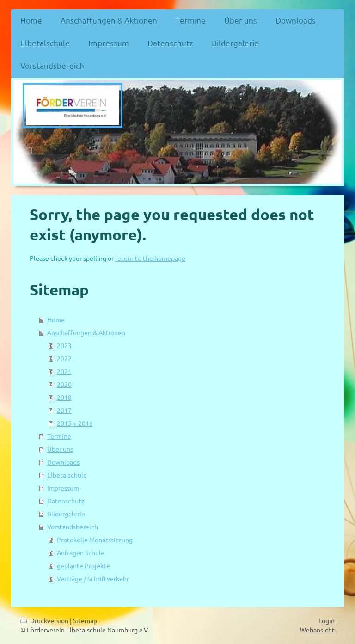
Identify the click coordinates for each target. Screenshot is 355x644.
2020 (64, 384)
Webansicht (317, 630)
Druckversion (45, 620)
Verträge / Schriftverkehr (93, 578)
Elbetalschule (67, 475)
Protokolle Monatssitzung (95, 540)
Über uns (60, 449)
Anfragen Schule (81, 552)
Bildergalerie (66, 514)
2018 (64, 397)
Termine (59, 436)
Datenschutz (66, 501)
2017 (64, 410)
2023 (64, 345)
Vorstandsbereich (73, 527)
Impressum (63, 488)
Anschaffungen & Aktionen (86, 332)
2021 (64, 371)
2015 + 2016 (75, 423)
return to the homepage (150, 258)
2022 (64, 358)
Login (327, 620)
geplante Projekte (83, 565)
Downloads (63, 462)
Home (56, 319)
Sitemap (85, 620)
